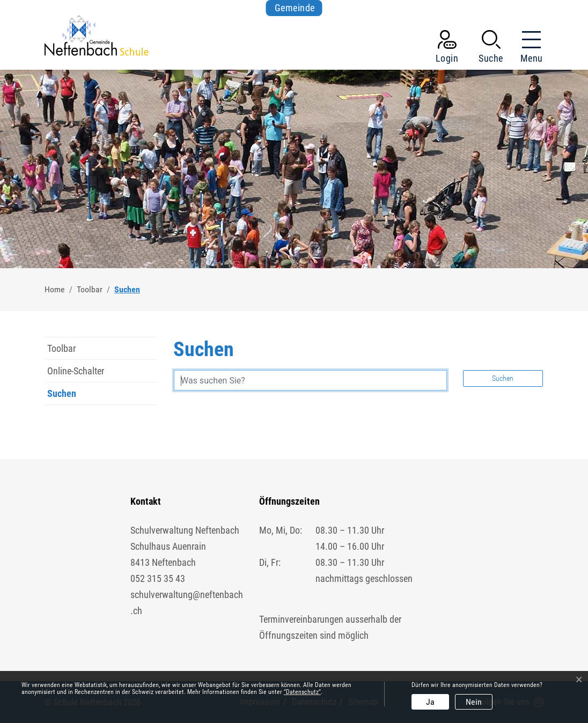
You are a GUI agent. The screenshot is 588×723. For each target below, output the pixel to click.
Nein (474, 702)
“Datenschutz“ (302, 692)
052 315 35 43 (158, 578)
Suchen (70, 396)
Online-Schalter (76, 371)
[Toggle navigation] (528, 49)
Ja (430, 702)
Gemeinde (295, 8)
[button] (491, 49)
